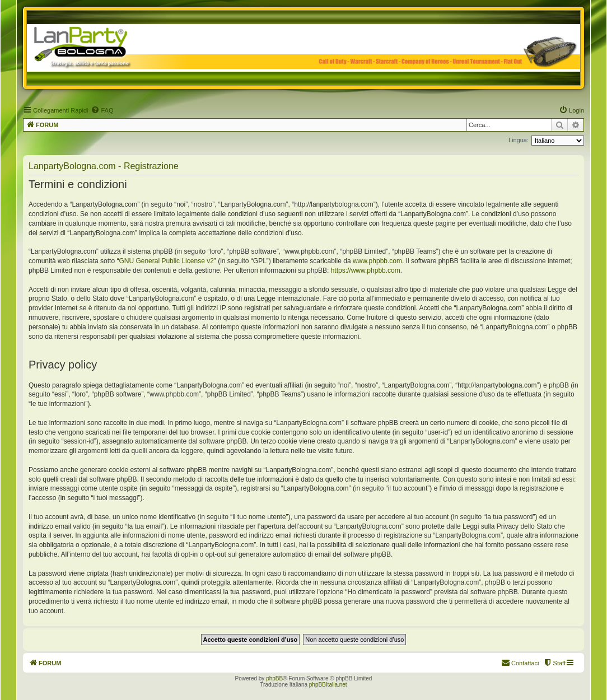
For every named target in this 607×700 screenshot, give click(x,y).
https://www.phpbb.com (366, 270)
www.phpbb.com (377, 261)
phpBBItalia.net (328, 685)
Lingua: (519, 140)
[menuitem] (102, 110)
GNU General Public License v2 (166, 261)
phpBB (274, 678)
